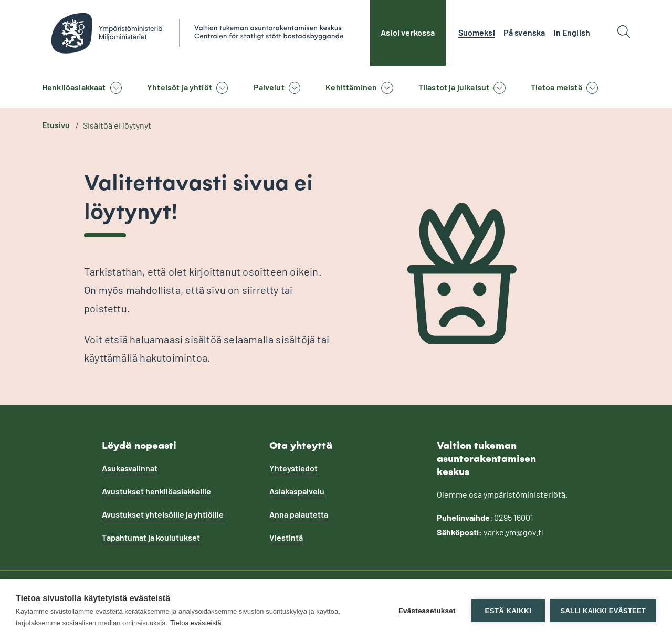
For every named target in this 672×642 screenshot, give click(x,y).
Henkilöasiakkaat (74, 87)
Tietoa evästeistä (196, 623)
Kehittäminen (351, 87)
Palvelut (269, 87)
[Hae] (624, 33)
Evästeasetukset (427, 611)
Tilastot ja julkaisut (454, 87)
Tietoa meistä (556, 87)
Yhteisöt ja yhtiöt (180, 87)
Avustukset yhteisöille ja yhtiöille (163, 514)
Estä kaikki (508, 611)
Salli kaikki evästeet (603, 611)
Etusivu (56, 125)
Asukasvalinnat (130, 468)
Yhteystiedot (293, 468)
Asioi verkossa (408, 32)
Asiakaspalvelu (297, 491)
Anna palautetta (299, 514)
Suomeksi (477, 32)
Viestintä (286, 537)
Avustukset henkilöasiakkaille (156, 491)
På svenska (524, 32)
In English (572, 32)
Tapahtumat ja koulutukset (151, 537)
